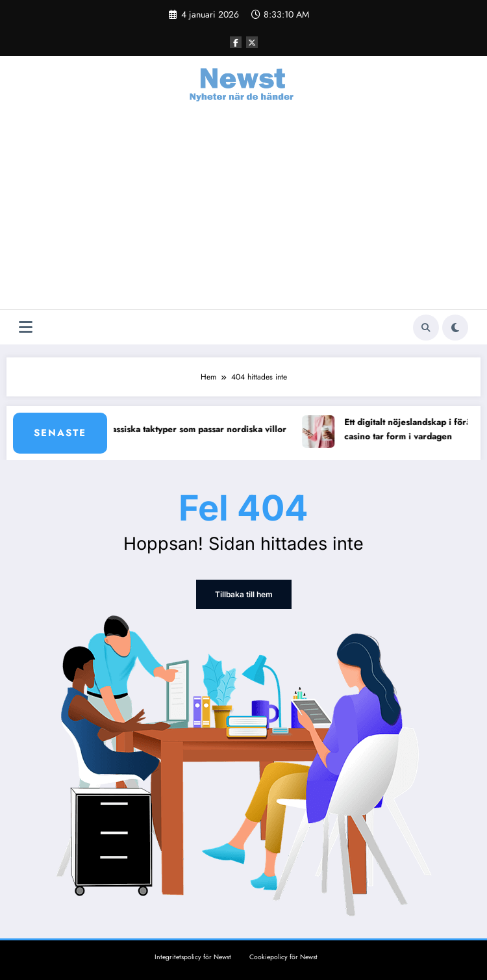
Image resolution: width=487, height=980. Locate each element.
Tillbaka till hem (244, 594)
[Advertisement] (243, 212)
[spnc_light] (455, 328)
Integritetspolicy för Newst (193, 957)
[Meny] (26, 327)
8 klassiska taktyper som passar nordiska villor (197, 429)
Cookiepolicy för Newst (283, 957)
